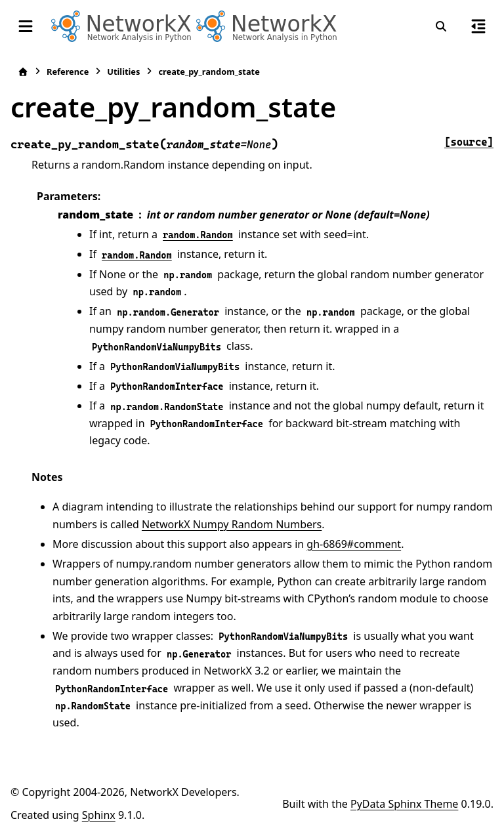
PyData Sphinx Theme (404, 804)
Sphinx (99, 815)
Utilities (123, 72)
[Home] (23, 72)
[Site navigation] (26, 26)
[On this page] (478, 26)
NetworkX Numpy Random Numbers (232, 524)
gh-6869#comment (354, 544)
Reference (68, 72)
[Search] (441, 26)
